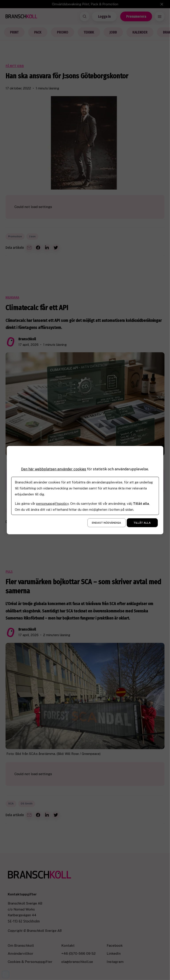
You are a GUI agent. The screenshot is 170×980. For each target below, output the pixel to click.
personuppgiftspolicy (52, 504)
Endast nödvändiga (106, 523)
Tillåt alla (142, 523)
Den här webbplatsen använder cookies (54, 469)
